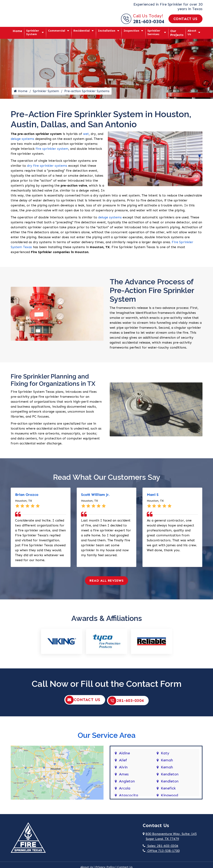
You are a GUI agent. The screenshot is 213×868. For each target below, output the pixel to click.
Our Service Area (107, 737)
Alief (123, 762)
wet (86, 136)
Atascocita (129, 797)
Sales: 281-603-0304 (161, 847)
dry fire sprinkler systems (47, 168)
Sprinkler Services (154, 32)
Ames (124, 776)
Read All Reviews (106, 583)
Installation (107, 31)
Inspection (131, 31)
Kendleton (170, 776)
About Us (192, 32)
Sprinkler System (33, 32)
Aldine (124, 755)
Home (17, 31)
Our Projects (177, 33)
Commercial (57, 31)
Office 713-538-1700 (161, 852)
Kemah (167, 762)
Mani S (153, 497)
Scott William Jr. (95, 497)
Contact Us (185, 19)
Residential (82, 31)
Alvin (123, 769)
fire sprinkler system (52, 151)
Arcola (125, 790)
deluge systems (22, 141)
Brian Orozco (27, 497)
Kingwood (169, 797)
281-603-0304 (149, 21)
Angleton (127, 783)
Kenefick (168, 790)
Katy (165, 755)
